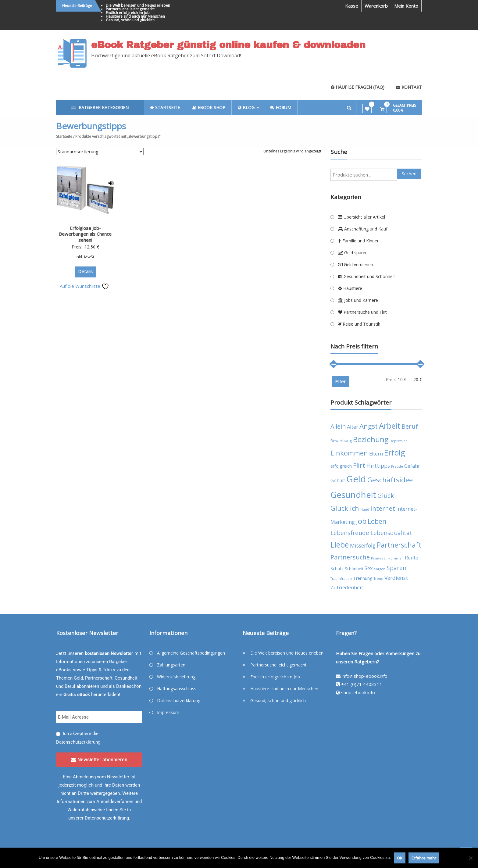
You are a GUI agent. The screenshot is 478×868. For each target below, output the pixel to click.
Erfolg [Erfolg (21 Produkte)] (395, 452)
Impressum (168, 712)
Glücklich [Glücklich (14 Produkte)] (345, 508)
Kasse (352, 6)
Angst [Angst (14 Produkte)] (369, 426)
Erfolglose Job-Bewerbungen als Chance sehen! (85, 234)
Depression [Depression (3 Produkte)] (399, 441)
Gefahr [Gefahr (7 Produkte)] (412, 466)
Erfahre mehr (424, 858)
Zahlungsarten (171, 665)
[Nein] (470, 858)
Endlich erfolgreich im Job (128, 13)
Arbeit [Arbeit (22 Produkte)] (390, 426)
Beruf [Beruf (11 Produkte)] (410, 426)
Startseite (64, 136)
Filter (340, 381)
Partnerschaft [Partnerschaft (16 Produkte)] (399, 545)
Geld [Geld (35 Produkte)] (356, 479)
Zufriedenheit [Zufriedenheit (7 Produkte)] (347, 587)
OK (400, 858)
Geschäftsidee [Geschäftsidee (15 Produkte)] (390, 480)
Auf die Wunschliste (84, 286)
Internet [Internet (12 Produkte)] (383, 508)
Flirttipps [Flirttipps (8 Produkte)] (378, 466)
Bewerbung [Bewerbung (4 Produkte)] (341, 441)
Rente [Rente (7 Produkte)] (412, 557)
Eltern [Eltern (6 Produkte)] (376, 454)
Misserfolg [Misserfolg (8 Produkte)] (363, 545)
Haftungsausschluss (177, 689)
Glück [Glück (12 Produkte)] (386, 495)
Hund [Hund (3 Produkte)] (365, 509)
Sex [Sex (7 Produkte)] (369, 568)
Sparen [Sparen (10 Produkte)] (396, 568)
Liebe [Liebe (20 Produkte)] (340, 545)
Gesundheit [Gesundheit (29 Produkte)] (353, 495)
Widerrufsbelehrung (176, 677)
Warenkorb (376, 6)
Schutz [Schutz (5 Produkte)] (337, 568)
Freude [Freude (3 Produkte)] (397, 466)
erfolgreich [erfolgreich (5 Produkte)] (341, 466)
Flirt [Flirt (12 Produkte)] (359, 465)
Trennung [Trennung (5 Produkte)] (363, 578)
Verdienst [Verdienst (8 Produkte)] (396, 578)
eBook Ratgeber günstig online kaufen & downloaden (228, 45)
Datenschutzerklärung (78, 742)
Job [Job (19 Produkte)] (361, 521)
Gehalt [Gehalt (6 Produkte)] (338, 480)
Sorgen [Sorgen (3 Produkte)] (380, 569)
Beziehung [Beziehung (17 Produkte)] (371, 439)
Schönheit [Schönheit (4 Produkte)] (354, 569)
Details (85, 271)
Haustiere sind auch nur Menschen (135, 16)
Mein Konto (406, 6)
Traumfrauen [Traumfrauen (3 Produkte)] (341, 579)
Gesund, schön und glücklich (130, 20)
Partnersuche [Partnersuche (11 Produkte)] (350, 557)
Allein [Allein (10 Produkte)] (338, 426)
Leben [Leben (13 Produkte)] (377, 521)
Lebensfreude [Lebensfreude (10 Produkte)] (350, 533)
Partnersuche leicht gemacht (130, 9)
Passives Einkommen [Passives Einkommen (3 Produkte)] (387, 558)
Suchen (409, 173)
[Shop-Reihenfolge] (100, 152)
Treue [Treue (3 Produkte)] (378, 579)
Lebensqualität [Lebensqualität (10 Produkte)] (391, 533)
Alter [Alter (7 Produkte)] (353, 427)
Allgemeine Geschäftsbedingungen (191, 653)
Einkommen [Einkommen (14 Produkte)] (349, 453)
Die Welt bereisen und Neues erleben (138, 5)
